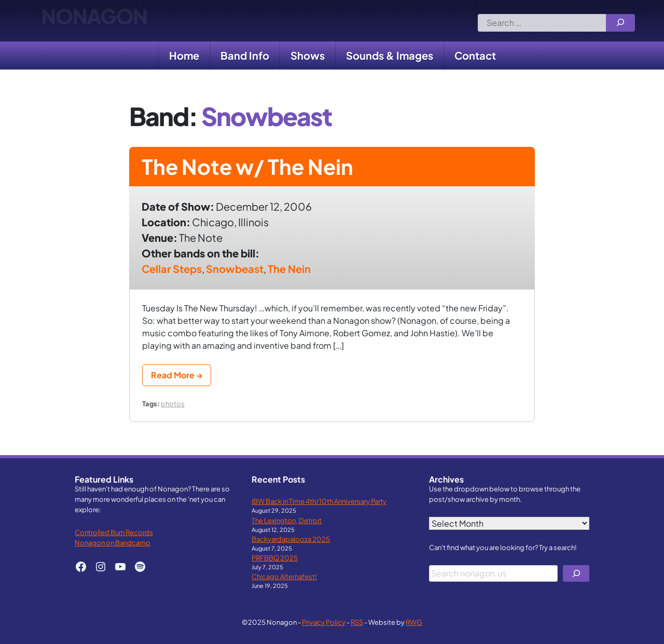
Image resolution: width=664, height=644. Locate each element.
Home (184, 55)
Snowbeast (235, 269)
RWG (414, 622)
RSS (357, 622)
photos (173, 403)
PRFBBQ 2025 (275, 558)
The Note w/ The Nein (247, 166)
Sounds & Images (390, 55)
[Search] (620, 23)
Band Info (245, 55)
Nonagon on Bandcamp (113, 543)
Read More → (177, 375)
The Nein (289, 269)
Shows (308, 55)
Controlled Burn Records (114, 532)
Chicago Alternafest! (284, 576)
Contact (475, 55)
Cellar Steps (172, 269)
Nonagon (94, 21)
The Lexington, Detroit (287, 520)
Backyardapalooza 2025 (291, 539)
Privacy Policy (324, 622)
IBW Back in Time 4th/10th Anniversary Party (319, 501)
